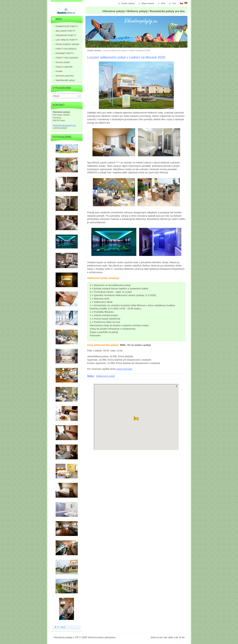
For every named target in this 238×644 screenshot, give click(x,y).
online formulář (124, 369)
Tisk (174, 3)
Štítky (91, 376)
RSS (163, 3)
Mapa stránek (148, 3)
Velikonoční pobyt (105, 376)
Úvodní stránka (94, 50)
